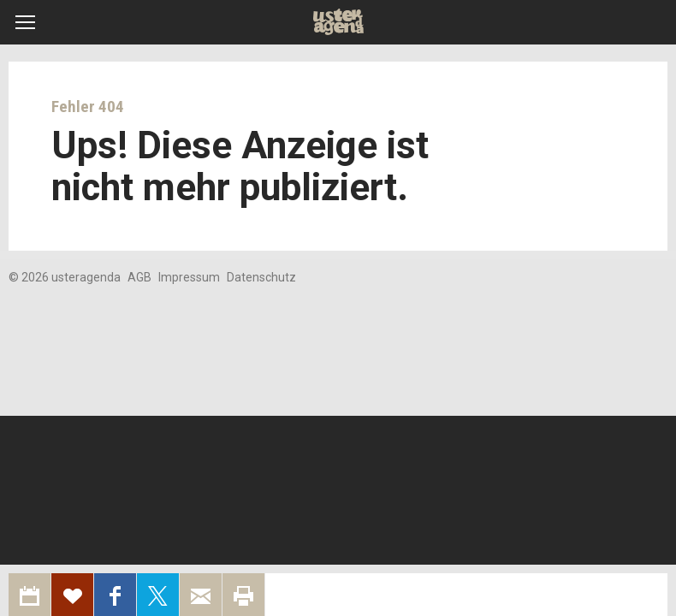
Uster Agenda (338, 22)
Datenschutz (261, 277)
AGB (139, 277)
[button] (25, 22)
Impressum (189, 277)
